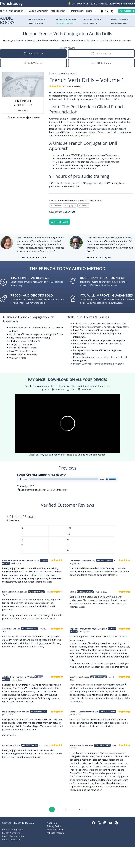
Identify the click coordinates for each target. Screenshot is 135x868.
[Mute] (107, 479)
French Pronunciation (13, 836)
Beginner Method (37, 19)
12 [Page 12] (80, 809)
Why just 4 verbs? (18, 358)
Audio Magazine (39, 11)
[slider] (64, 479)
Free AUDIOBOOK (127, 11)
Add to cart (60, 222)
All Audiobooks (119, 23)
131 (69, 528)
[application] (68, 479)
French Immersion (12, 840)
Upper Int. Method (92, 19)
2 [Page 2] (59, 809)
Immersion (77, 11)
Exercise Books (35, 23)
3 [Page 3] (66, 809)
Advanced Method (120, 19)
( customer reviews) (71, 86)
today (11, 3)
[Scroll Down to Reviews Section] (84, 205)
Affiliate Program (56, 833)
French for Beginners (13, 830)
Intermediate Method (66, 19)
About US (52, 823)
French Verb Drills (65, 23)
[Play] (21, 479)
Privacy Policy (54, 826)
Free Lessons (60, 11)
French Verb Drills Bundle (89, 200)
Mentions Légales (56, 830)
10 (69, 534)
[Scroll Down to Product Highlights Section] (70, 205)
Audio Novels (90, 23)
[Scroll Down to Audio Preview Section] (56, 205)
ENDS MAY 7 (128, 4)
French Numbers (11, 833)
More (92, 11)
